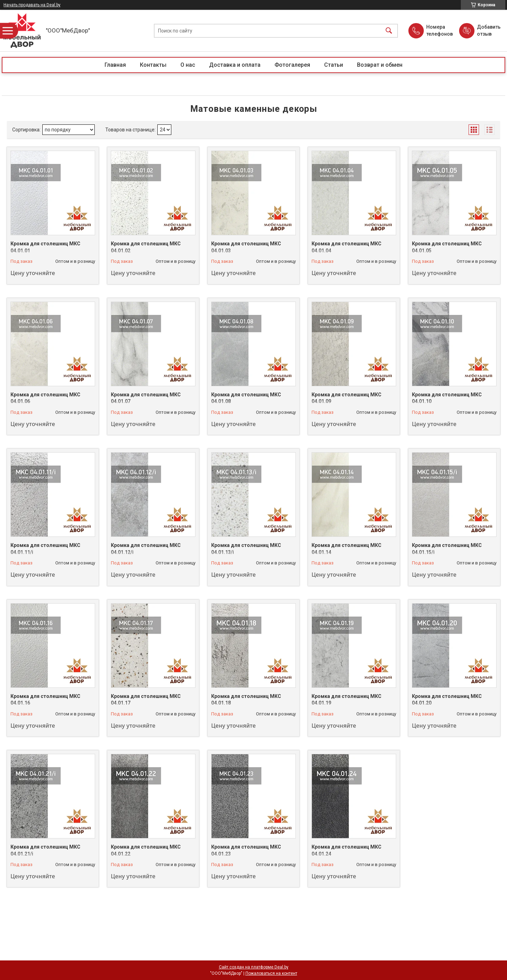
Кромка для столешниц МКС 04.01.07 (146, 398)
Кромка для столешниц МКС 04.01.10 (447, 398)
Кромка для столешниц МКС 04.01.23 (246, 850)
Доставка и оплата (235, 65)
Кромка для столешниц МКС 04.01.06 (45, 398)
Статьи (334, 65)
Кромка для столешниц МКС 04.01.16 (45, 700)
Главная (115, 65)
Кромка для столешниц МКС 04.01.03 (246, 247)
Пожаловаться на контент (271, 973)
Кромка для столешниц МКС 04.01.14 (347, 549)
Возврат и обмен (380, 65)
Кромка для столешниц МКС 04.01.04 (347, 247)
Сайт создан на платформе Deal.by (254, 967)
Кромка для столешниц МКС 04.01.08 (246, 398)
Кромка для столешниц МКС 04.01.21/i (45, 850)
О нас (188, 65)
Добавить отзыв (488, 30)
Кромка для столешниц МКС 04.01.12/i (146, 549)
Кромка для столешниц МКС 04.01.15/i (447, 549)
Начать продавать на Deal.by (32, 5)
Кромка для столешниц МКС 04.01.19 (347, 700)
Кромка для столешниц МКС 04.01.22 (146, 850)
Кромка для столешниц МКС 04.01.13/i (246, 549)
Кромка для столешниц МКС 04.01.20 (447, 700)
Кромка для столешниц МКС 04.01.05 (447, 247)
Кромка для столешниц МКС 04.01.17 (146, 700)
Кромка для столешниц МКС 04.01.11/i (45, 549)
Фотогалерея (292, 65)
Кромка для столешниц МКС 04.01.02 (146, 247)
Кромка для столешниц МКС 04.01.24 (347, 850)
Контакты (153, 65)
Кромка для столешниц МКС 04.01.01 (45, 247)
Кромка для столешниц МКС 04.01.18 (246, 700)
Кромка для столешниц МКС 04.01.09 (347, 398)
